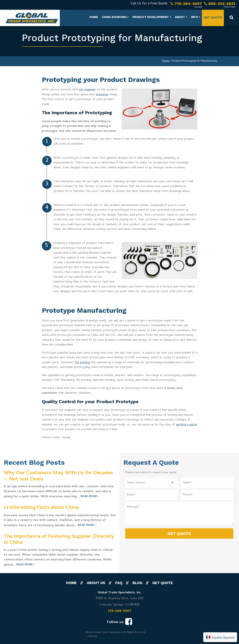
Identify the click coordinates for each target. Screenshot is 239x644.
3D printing (82, 363)
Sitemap (93, 636)
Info (194, 17)
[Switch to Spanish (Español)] (220, 637)
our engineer (87, 90)
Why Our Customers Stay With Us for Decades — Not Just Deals (58, 476)
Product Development (151, 17)
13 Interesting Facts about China (41, 508)
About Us (96, 583)
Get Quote (213, 18)
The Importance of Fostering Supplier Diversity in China (59, 540)
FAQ (119, 583)
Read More (90, 497)
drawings (102, 95)
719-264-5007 (119, 611)
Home (94, 17)
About (180, 17)
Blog (137, 583)
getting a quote (187, 425)
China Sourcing (114, 17)
